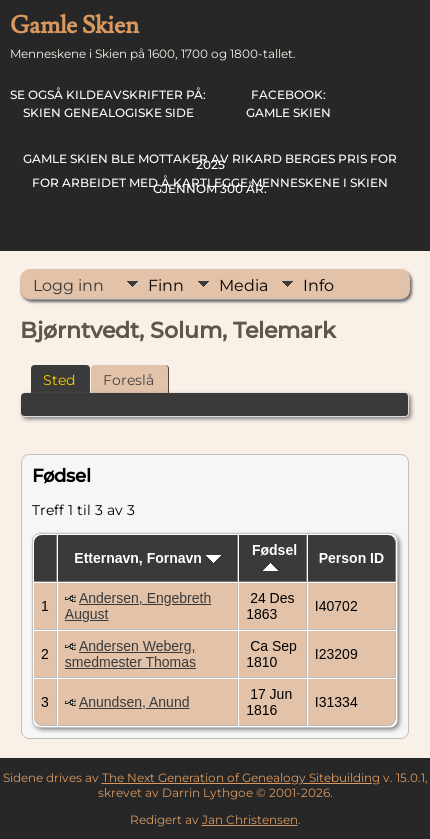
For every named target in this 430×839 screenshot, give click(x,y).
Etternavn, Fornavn (147, 558)
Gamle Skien (288, 103)
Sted (59, 380)
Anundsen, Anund (134, 702)
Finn (166, 285)
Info (318, 285)
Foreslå (128, 380)
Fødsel (274, 556)
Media (243, 285)
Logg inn (68, 285)
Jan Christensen (250, 819)
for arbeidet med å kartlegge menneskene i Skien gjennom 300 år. (210, 173)
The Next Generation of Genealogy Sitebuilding (241, 777)
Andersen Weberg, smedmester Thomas (130, 654)
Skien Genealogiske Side (108, 103)
